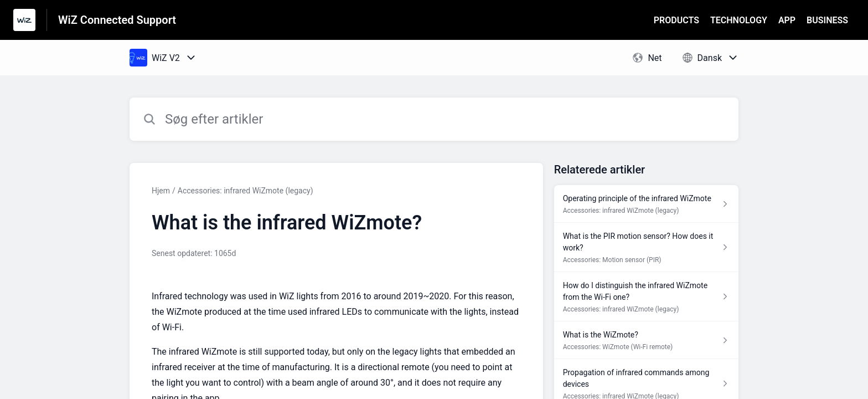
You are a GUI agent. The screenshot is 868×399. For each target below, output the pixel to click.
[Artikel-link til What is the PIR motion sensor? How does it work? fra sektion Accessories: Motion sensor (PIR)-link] (646, 247)
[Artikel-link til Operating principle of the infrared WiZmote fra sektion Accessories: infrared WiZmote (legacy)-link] (646, 204)
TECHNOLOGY (739, 20)
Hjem (161, 191)
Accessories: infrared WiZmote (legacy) (246, 191)
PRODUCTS (676, 20)
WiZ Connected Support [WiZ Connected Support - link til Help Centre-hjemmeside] (117, 20)
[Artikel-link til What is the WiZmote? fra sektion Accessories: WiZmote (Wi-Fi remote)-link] (646, 340)
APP (787, 20)
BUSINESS (827, 20)
